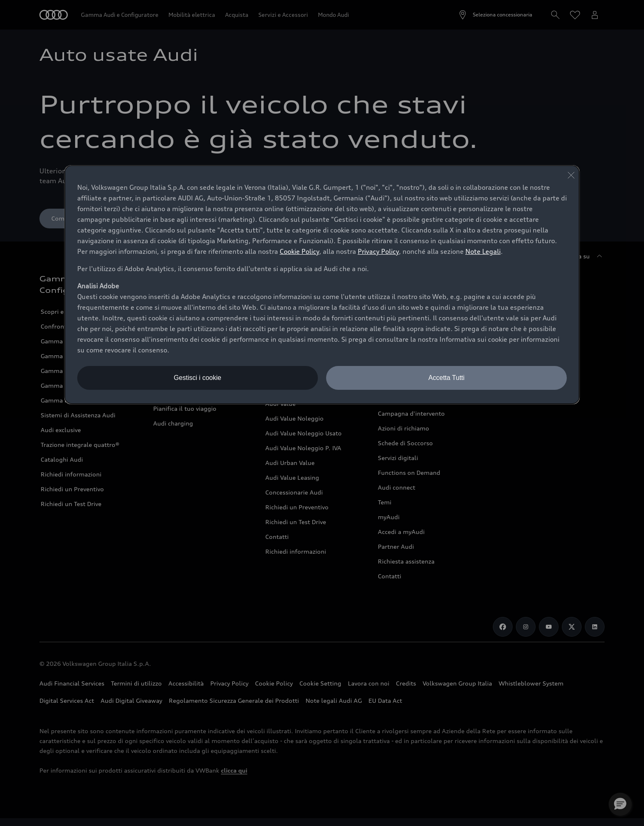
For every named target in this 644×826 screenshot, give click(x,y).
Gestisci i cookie (198, 378)
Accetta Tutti (446, 378)
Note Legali (483, 251)
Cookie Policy (299, 251)
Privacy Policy (378, 251)
